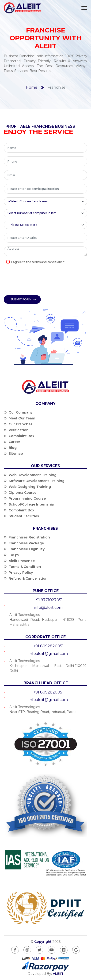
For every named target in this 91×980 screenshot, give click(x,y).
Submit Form (23, 299)
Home (32, 87)
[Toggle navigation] (84, 8)
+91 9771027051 (48, 600)
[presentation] (39, 280)
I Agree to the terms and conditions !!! (38, 262)
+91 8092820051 (48, 646)
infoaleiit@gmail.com (48, 654)
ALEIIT (58, 974)
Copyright (43, 942)
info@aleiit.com (48, 608)
